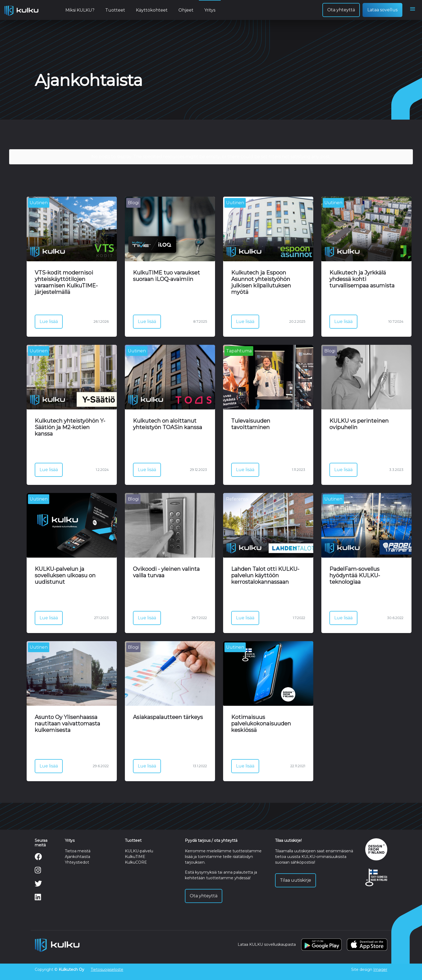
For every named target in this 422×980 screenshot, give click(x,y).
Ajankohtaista (78, 857)
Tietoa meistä (78, 851)
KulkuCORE (136, 862)
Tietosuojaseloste (107, 969)
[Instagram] (38, 871)
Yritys (210, 10)
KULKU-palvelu (139, 851)
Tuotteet (115, 10)
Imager (380, 969)
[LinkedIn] (38, 898)
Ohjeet (186, 10)
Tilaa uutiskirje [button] (296, 880)
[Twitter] (38, 885)
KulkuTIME (135, 857)
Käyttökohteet (152, 10)
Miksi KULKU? (80, 10)
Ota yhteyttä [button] (341, 10)
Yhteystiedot (77, 862)
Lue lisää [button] (49, 322)
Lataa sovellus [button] (382, 10)
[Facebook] (38, 858)
